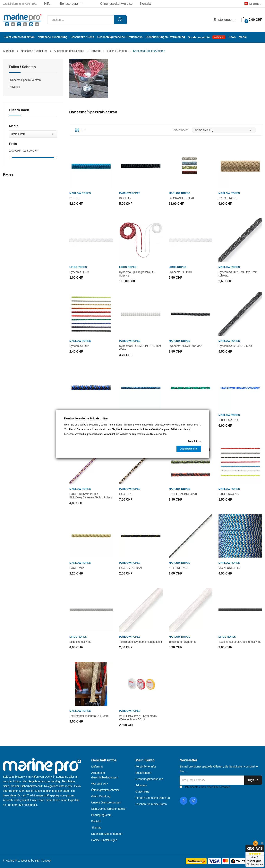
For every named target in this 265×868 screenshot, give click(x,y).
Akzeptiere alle (189, 449)
